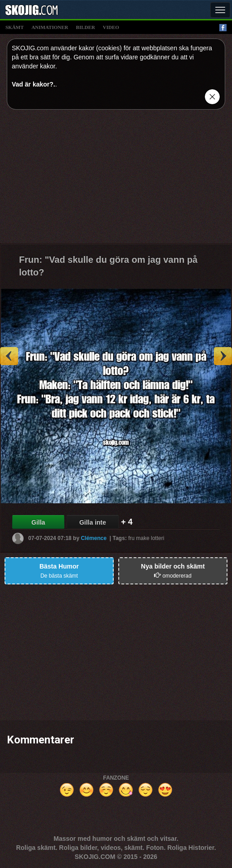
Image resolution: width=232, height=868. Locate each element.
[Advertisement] (116, 180)
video (111, 27)
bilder (86, 27)
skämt (14, 27)
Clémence (94, 538)
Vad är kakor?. (34, 84)
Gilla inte (93, 522)
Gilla (38, 522)
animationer (50, 27)
